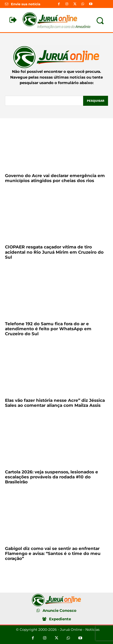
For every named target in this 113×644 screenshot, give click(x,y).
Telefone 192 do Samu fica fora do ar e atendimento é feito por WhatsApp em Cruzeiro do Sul (48, 329)
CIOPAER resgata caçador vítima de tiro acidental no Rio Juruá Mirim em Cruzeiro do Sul (54, 252)
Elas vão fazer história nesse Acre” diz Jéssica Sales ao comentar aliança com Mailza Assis (55, 403)
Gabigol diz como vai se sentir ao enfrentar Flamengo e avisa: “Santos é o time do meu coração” (53, 554)
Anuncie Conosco (59, 610)
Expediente (60, 619)
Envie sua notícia (26, 4)
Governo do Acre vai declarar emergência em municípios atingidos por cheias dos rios (55, 178)
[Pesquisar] (96, 101)
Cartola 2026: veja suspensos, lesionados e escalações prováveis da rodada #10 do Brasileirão (52, 477)
